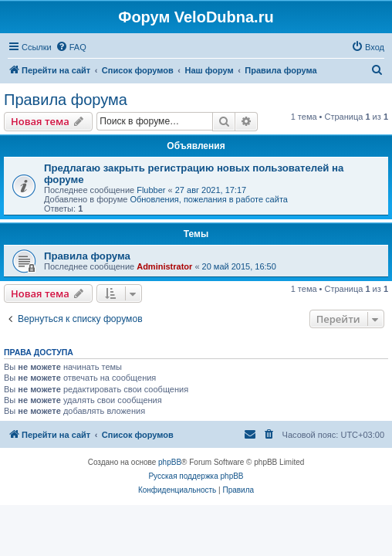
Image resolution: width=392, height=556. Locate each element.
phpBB (170, 462)
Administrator (164, 266)
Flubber (151, 190)
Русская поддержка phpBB (196, 476)
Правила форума (66, 100)
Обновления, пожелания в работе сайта (209, 199)
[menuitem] (71, 47)
